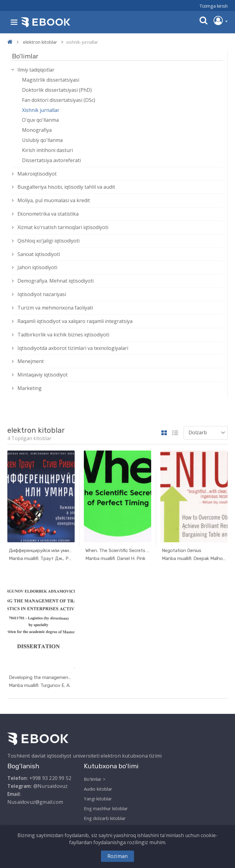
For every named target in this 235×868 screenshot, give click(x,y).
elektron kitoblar (40, 42)
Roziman (117, 856)
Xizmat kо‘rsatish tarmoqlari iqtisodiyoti (63, 227)
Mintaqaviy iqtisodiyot (43, 375)
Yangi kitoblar (98, 799)
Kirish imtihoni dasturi (47, 150)
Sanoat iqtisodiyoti (39, 254)
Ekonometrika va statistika (48, 214)
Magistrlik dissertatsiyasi (51, 80)
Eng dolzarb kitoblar (105, 818)
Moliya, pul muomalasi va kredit (54, 200)
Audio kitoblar (98, 789)
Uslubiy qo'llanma (42, 140)
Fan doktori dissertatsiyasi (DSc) (59, 100)
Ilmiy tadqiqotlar (36, 70)
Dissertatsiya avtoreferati (51, 160)
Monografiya (37, 130)
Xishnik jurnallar (41, 110)
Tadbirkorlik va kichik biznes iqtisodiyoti (63, 335)
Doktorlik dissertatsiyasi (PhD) (57, 90)
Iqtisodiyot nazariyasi (42, 294)
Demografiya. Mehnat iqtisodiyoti (56, 281)
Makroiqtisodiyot (37, 174)
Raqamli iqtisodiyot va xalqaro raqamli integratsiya (75, 321)
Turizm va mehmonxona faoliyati (55, 308)
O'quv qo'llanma (40, 120)
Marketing (30, 388)
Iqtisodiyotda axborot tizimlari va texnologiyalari (73, 348)
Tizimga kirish (213, 6)
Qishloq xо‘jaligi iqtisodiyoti (48, 241)
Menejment (31, 361)
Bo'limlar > (95, 779)
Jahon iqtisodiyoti (37, 267)
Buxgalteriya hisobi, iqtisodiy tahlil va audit (66, 187)
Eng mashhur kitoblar (106, 808)
